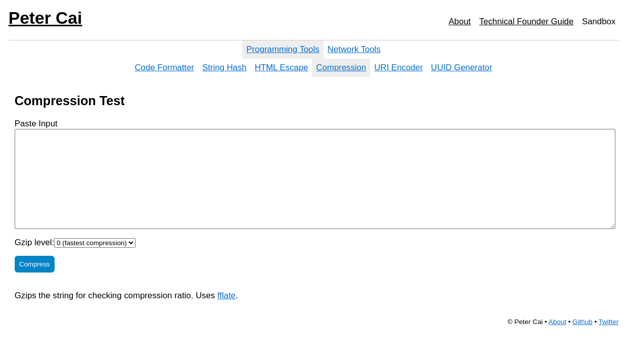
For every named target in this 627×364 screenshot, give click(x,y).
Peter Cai (46, 18)
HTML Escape (282, 67)
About (460, 21)
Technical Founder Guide (527, 21)
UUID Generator (461, 67)
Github (583, 322)
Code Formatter (164, 67)
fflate (227, 295)
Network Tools (354, 49)
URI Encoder (398, 67)
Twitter (609, 322)
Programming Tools (283, 49)
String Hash (225, 67)
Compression (341, 67)
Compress (35, 264)
